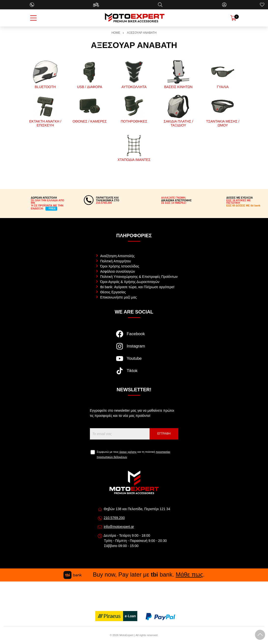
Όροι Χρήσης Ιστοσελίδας (120, 266)
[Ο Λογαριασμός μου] (224, 5)
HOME (116, 33)
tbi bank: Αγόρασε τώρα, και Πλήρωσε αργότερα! (137, 287)
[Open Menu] (33, 18)
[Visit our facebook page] (134, 336)
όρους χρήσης (128, 452)
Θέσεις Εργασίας (113, 292)
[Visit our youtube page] (134, 361)
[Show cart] (233, 18)
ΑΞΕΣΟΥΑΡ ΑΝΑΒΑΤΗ (142, 33)
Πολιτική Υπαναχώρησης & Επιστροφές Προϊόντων (139, 277)
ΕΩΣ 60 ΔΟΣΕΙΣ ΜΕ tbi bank (243, 205)
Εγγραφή (164, 434)
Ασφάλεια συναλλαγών (118, 271)
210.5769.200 (114, 518)
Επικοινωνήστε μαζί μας (119, 297)
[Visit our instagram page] (134, 349)
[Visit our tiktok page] (134, 373)
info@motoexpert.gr (119, 527)
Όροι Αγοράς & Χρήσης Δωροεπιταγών (130, 282)
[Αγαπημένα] (262, 5)
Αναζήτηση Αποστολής (117, 256)
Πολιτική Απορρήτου (116, 261)
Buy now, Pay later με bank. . (134, 574)
